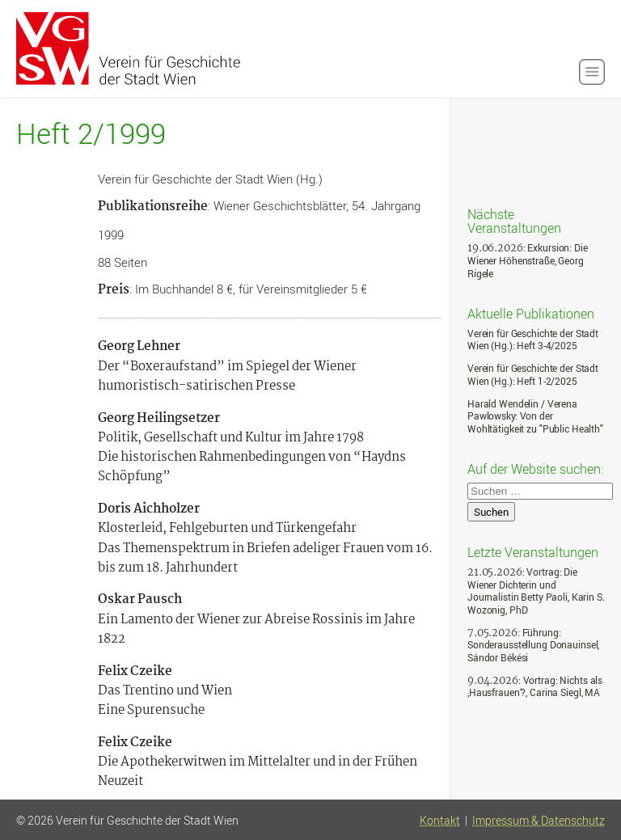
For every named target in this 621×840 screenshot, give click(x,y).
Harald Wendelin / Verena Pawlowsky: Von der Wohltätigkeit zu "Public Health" (535, 416)
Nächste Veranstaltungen (514, 220)
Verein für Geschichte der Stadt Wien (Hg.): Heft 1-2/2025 (533, 375)
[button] (592, 72)
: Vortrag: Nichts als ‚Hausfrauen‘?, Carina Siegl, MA (535, 687)
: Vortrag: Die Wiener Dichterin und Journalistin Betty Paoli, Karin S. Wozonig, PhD (536, 591)
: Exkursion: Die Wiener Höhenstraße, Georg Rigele (528, 260)
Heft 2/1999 (91, 134)
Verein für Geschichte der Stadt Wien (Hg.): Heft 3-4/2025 (533, 340)
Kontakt (440, 821)
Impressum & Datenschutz (539, 821)
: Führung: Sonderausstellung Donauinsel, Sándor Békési (533, 645)
